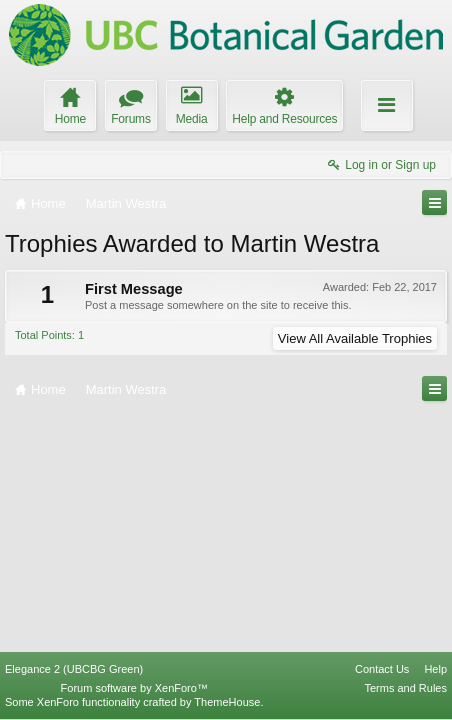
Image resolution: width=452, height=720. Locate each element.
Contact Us (382, 669)
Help (435, 669)
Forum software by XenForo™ (134, 688)
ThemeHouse (227, 702)
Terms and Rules (405, 688)
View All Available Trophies (355, 338)
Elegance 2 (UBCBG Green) (74, 669)
